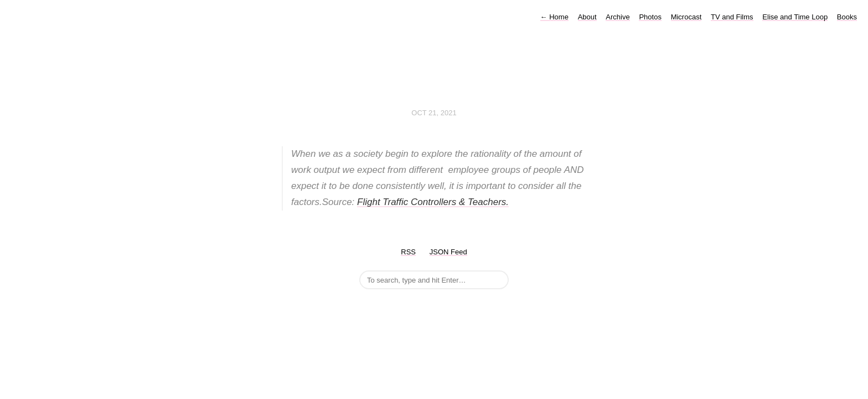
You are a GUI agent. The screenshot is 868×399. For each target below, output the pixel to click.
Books (847, 17)
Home (554, 17)
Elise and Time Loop (795, 17)
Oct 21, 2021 (434, 113)
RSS (408, 252)
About (587, 17)
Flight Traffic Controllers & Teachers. (433, 202)
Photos (650, 17)
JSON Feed (448, 252)
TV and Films (732, 17)
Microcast (686, 17)
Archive (618, 17)
